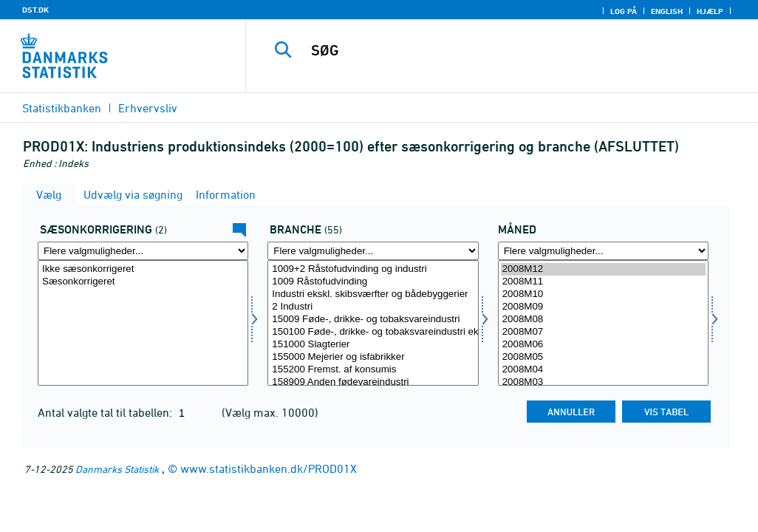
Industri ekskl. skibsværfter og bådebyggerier (373, 294)
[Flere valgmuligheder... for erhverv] (373, 251)
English (667, 11)
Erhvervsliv (148, 108)
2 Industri (373, 307)
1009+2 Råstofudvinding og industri (373, 269)
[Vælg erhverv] (373, 323)
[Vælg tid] (603, 323)
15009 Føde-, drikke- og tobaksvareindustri (373, 320)
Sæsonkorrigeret (143, 282)
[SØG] (508, 50)
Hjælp (710, 11)
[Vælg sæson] (143, 323)
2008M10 (603, 294)
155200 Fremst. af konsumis (373, 370)
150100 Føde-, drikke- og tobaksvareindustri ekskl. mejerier (373, 332)
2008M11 (603, 282)
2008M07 (603, 332)
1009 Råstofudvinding (373, 282)
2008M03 (603, 382)
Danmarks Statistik (117, 469)
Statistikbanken (62, 108)
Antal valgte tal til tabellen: (106, 412)
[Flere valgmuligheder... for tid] (603, 251)
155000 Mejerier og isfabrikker (373, 357)
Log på (624, 11)
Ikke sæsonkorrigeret (143, 269)
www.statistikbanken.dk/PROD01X (269, 468)
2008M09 (603, 307)
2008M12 (603, 269)
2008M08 (603, 320)
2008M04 (603, 370)
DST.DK (35, 10)
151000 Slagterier (373, 345)
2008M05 (603, 357)
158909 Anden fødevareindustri (373, 382)
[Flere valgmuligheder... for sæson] (143, 251)
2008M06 (603, 345)
